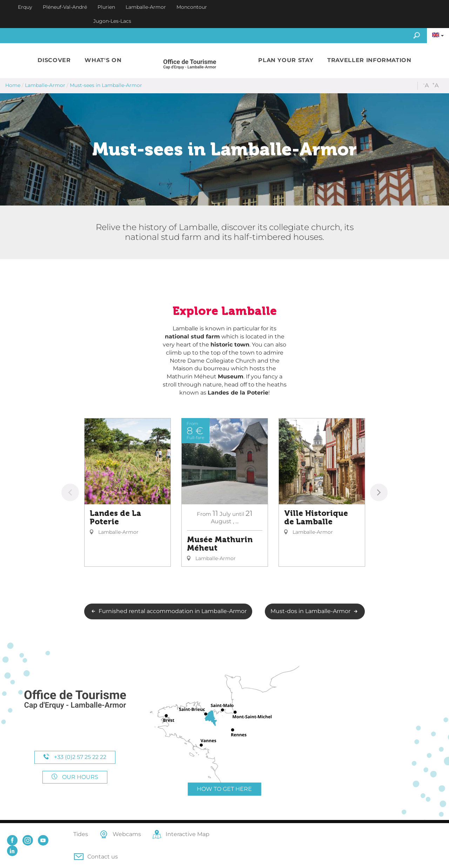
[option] (128, 492)
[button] (54, 60)
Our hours (75, 777)
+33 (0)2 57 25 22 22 (75, 757)
